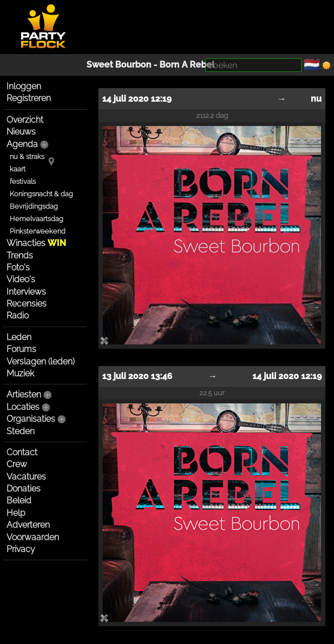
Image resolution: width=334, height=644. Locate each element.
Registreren (29, 98)
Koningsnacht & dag (41, 194)
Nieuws (21, 132)
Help (16, 513)
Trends (20, 255)
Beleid (19, 500)
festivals (23, 181)
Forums (21, 349)
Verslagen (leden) (41, 361)
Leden (19, 337)
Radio (18, 316)
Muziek (20, 373)
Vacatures (26, 477)
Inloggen (24, 86)
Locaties (23, 407)
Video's (21, 279)
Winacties (36, 243)
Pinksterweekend (38, 231)
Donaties (24, 489)
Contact (22, 452)
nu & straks (27, 157)
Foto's (18, 267)
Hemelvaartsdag (36, 219)
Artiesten (24, 394)
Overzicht (25, 120)
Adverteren (28, 525)
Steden (21, 431)
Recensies (26, 304)
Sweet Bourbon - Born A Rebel (151, 65)
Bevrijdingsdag (34, 206)
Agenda (22, 144)
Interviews (26, 292)
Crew (17, 464)
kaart (18, 169)
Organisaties (31, 419)
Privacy (21, 549)
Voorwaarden (33, 537)
